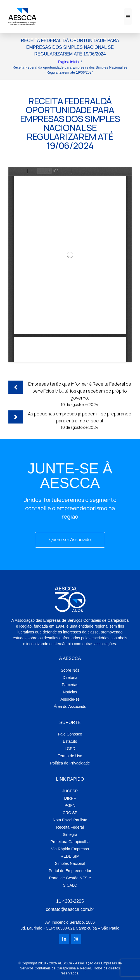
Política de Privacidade (70, 763)
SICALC (70, 885)
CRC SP (70, 813)
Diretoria (70, 677)
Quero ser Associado (70, 540)
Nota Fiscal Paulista (70, 820)
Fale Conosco (70, 734)
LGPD (70, 749)
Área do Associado (70, 706)
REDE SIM (70, 856)
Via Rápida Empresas (70, 849)
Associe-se (70, 699)
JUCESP (70, 791)
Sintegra (70, 834)
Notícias (70, 692)
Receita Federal (70, 827)
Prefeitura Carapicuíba (70, 842)
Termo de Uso (70, 756)
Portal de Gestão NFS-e (70, 878)
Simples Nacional (70, 863)
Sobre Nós (70, 670)
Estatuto (70, 741)
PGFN (70, 805)
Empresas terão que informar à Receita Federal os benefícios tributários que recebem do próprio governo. (80, 391)
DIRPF (70, 798)
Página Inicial (69, 62)
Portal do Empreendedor (70, 871)
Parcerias (70, 685)
